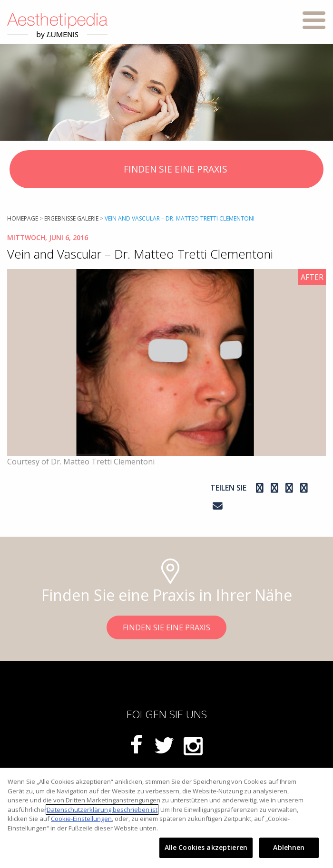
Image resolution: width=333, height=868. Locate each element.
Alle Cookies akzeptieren (206, 847)
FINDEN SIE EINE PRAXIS (167, 170)
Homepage (23, 218)
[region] (166, 818)
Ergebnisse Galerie (71, 218)
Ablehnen (289, 847)
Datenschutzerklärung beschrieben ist (102, 810)
